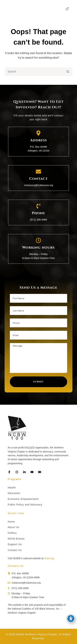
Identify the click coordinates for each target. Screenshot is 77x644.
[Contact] (38, 172)
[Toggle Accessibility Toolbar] (71, 619)
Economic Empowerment (23, 499)
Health (12, 488)
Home (11, 522)
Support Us (15, 544)
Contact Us (15, 550)
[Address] (38, 133)
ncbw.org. (49, 558)
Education (14, 493)
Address (38, 140)
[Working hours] (38, 240)
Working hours (38, 247)
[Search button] (68, 72)
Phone (38, 213)
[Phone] (38, 206)
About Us (14, 527)
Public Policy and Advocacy (25, 505)
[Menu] (67, 9)
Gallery (12, 533)
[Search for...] (34, 72)
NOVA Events (16, 539)
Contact (38, 179)
